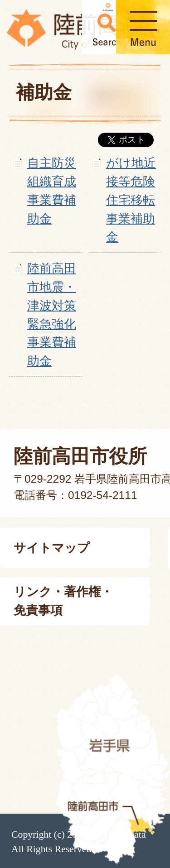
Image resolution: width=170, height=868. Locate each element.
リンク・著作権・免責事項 (63, 601)
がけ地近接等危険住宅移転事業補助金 (131, 200)
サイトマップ (52, 548)
